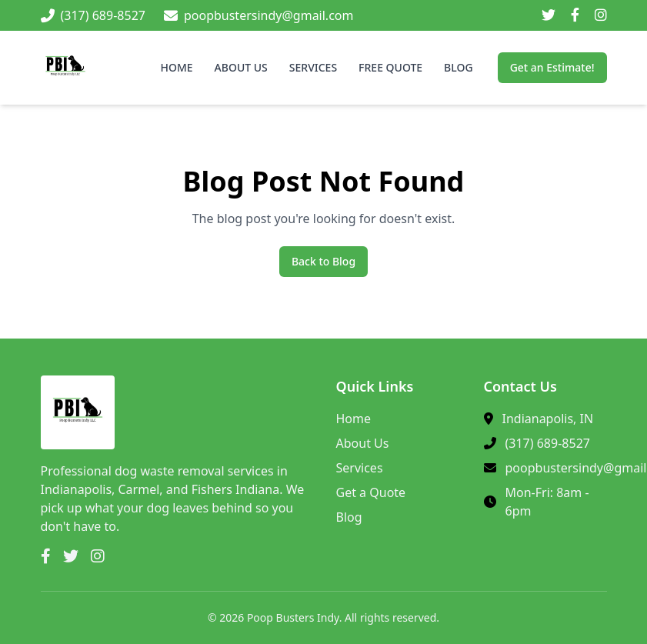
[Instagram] (601, 15)
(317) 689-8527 (548, 443)
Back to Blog (323, 261)
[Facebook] (575, 15)
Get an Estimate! (552, 67)
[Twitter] (549, 15)
